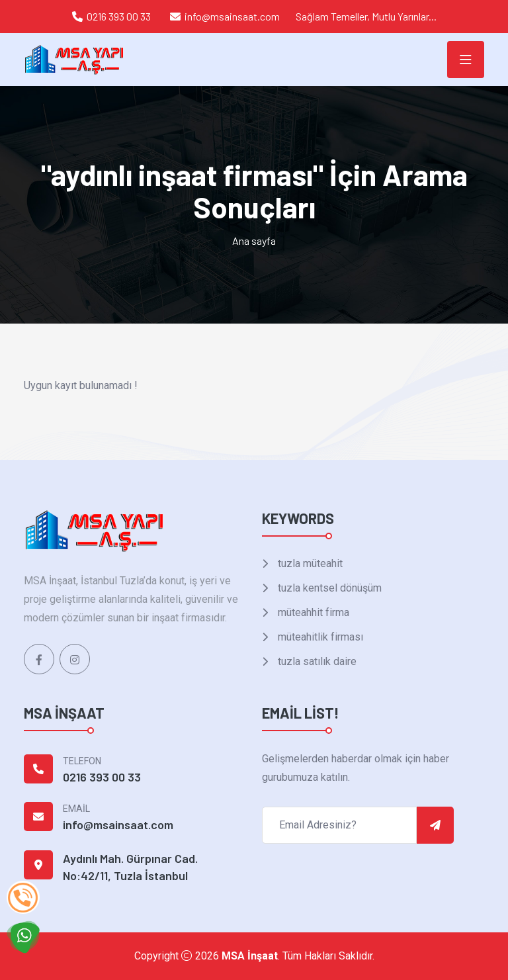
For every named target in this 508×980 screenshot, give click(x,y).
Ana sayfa (254, 241)
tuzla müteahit (309, 563)
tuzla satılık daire (316, 661)
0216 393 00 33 (119, 16)
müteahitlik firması (319, 637)
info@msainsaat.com (232, 16)
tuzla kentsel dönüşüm (328, 588)
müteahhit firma (312, 612)
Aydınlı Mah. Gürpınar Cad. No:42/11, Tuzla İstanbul (130, 867)
